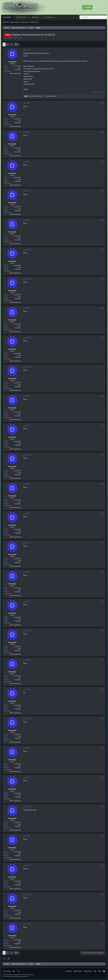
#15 (103, 484)
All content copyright (16, 976)
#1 (103, 50)
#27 (103, 836)
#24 (103, 748)
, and (42, 96)
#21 (103, 660)
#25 (103, 777)
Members (51, 17)
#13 (103, 426)
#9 (103, 308)
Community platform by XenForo (18, 975)
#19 (103, 602)
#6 (103, 220)
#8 (103, 279)
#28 (103, 865)
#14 (103, 455)
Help (95, 971)
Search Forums (15, 22)
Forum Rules (24, 22)
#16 (103, 514)
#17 (103, 543)
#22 (103, 690)
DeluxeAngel (9, 38)
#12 (103, 396)
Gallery (37, 17)
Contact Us (69, 971)
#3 (103, 132)
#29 (103, 895)
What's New (23, 17)
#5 (103, 191)
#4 (103, 162)
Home (100, 971)
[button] (13, 17)
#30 (103, 924)
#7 (103, 250)
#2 (103, 103)
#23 (103, 719)
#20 (103, 631)
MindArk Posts (34, 22)
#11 (103, 367)
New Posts (6, 22)
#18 (103, 572)
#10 (103, 338)
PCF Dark (7, 971)
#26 (103, 807)
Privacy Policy (88, 971)
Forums (9, 17)
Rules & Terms (78, 971)
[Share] (101, 50)
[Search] (104, 7)
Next (16, 45)
